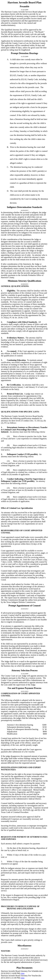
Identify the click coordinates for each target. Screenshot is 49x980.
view (23, 973)
